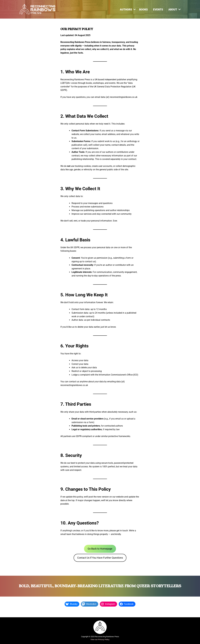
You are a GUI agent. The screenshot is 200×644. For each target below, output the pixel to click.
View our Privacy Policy (100, 639)
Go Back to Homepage (100, 549)
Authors (126, 10)
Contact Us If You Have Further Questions (100, 558)
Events (158, 10)
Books (143, 10)
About (173, 10)
